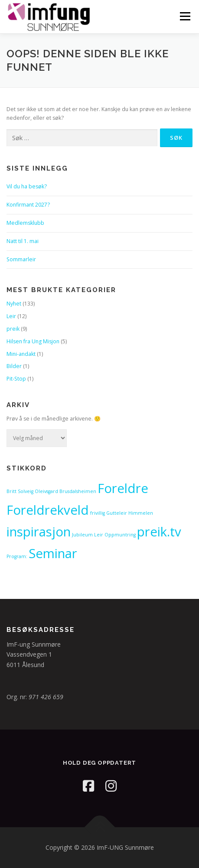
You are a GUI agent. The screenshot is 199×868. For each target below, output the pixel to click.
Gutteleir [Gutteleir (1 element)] (117, 513)
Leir (11, 316)
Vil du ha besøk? (27, 186)
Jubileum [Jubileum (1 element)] (82, 535)
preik (13, 329)
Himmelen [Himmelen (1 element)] (141, 513)
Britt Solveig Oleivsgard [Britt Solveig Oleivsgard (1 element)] (32, 491)
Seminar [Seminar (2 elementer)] (53, 553)
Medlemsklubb (25, 223)
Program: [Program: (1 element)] (17, 556)
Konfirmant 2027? (28, 205)
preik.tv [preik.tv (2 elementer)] (159, 532)
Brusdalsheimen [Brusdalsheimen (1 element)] (78, 491)
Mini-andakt (21, 354)
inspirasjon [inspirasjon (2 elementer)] (39, 532)
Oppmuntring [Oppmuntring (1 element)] (120, 535)
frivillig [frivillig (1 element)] (98, 513)
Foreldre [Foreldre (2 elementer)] (123, 488)
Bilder (14, 366)
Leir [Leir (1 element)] (99, 535)
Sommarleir (21, 259)
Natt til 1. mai (23, 241)
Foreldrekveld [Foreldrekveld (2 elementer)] (48, 510)
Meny (184, 16)
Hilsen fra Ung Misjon (33, 341)
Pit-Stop (16, 379)
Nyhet (14, 304)
